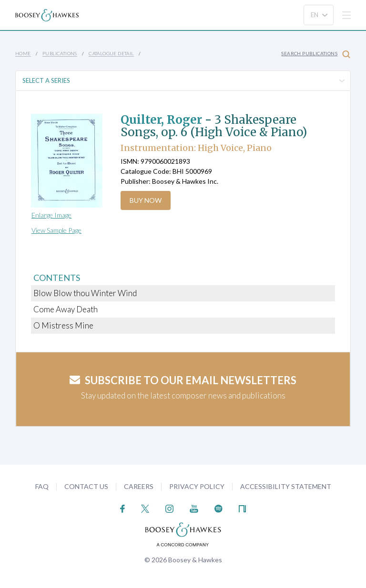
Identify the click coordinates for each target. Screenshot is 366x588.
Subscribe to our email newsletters (183, 380)
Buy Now (146, 200)
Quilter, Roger (161, 120)
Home (23, 53)
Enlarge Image (51, 215)
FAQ (42, 486)
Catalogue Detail (111, 53)
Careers (139, 486)
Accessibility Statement (286, 486)
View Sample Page (56, 230)
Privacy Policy (197, 486)
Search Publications (316, 54)
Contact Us (86, 486)
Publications (60, 53)
